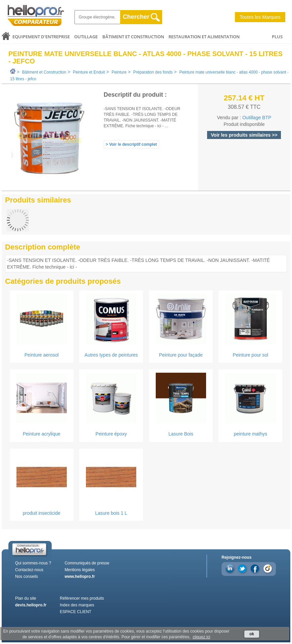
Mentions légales (80, 570)
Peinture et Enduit (89, 72)
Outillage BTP (257, 118)
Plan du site (26, 598)
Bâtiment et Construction (133, 37)
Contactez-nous (29, 570)
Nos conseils (27, 577)
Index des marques (77, 605)
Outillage (86, 37)
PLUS (277, 37)
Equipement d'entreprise (41, 37)
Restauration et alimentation (204, 37)
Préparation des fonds (153, 72)
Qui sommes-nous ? (33, 563)
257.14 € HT (244, 98)
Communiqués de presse (87, 563)
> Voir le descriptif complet (131, 144)
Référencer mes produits (82, 598)
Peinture (119, 72)
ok (252, 634)
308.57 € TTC (244, 107)
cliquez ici (201, 637)
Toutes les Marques (260, 17)
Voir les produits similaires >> (244, 135)
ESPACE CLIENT (76, 612)
